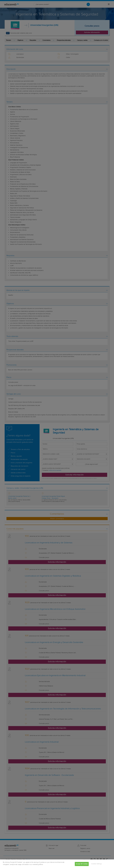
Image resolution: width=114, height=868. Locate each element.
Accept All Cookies (82, 864)
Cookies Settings (96, 864)
